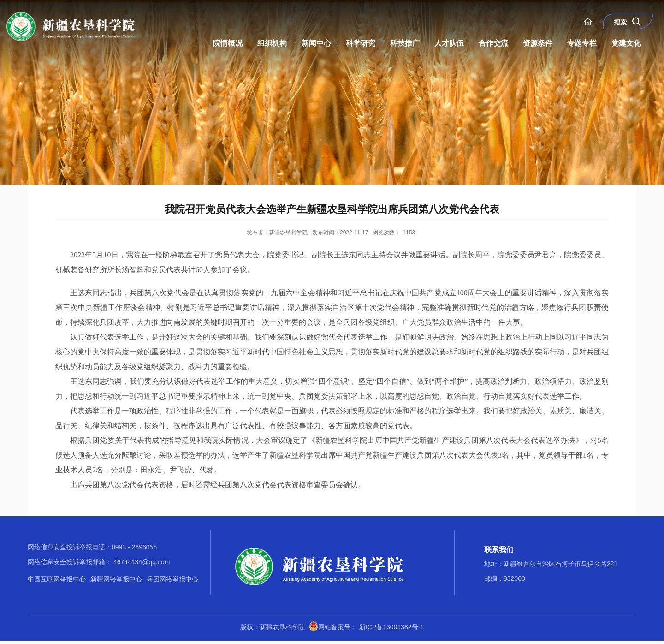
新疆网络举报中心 (116, 579)
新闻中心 (316, 43)
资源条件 (538, 43)
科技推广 (405, 43)
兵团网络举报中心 (172, 579)
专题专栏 (582, 43)
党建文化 (626, 43)
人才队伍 (449, 43)
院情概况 (228, 43)
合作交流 (493, 43)
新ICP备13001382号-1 (391, 627)
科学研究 (361, 43)
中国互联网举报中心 (57, 579)
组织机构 (272, 43)
